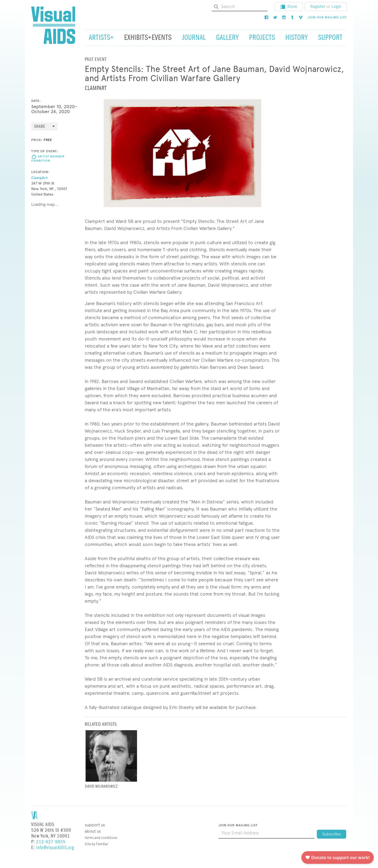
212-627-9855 (51, 842)
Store (289, 6)
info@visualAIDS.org (55, 848)
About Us (93, 831)
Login (336, 6)
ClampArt (39, 178)
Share (40, 127)
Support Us (95, 825)
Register (318, 6)
